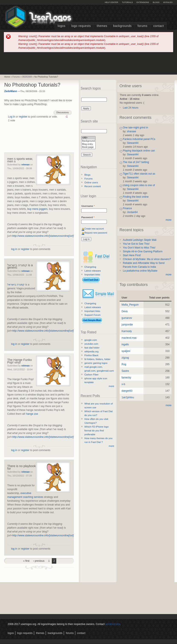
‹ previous (39, 561)
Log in (12, 117)
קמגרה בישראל (16, 285)
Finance (127, 208)
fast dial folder (92, 348)
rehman (25, 165)
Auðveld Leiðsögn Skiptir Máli (140, 240)
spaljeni (126, 351)
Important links (92, 275)
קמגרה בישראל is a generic (20, 266)
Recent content (93, 186)
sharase (131, 131)
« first (26, 561)
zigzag (125, 358)
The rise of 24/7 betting (136, 162)
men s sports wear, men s (20, 160)
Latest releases (93, 271)
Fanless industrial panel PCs (139, 139)
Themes (102, 26)
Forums (142, 26)
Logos (61, 26)
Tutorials (127, 2)
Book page (88, 147)
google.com (91, 340)
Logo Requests (81, 26)
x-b (123, 384)
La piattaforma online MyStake (140, 271)
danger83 (127, 391)
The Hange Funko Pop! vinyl (20, 361)
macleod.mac (129, 338)
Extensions (143, 2)
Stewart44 (133, 143)
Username (88, 206)
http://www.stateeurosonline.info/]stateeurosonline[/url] (43, 236)
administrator (113, 624)
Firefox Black (91, 355)
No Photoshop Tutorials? (46, 77)
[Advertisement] (88, 63)
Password (88, 217)
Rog (124, 364)
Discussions (63, 112)
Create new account (94, 229)
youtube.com (91, 344)
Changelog (90, 267)
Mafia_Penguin (130, 305)
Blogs (156, 2)
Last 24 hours (131, 108)
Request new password (96, 233)
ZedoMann (11, 91)
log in (14, 249)
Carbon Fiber (91, 375)
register (23, 117)
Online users (91, 182)
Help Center (111, 2)
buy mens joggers (37, 209)
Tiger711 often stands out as (139, 174)
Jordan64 (132, 212)
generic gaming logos (96, 363)
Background (88, 141)
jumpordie (127, 325)
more (112, 386)
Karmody (127, 331)
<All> (88, 138)
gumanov (127, 318)
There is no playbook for (22, 467)
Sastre (125, 371)
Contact (159, 26)
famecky (126, 378)
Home (7, 77)
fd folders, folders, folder (97, 359)
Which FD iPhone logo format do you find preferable (96, 431)
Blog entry (88, 144)
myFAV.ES (168, 2)
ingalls (125, 344)
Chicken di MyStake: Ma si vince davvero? (147, 259)
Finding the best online (136, 197)
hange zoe (32, 414)
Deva (125, 311)
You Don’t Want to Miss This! (139, 248)
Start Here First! (132, 255)
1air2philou (128, 397)
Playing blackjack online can (139, 151)
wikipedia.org (91, 351)
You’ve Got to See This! (136, 244)
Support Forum (93, 315)
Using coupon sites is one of (139, 185)
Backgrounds (123, 26)
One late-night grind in (135, 128)
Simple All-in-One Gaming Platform (143, 251)
